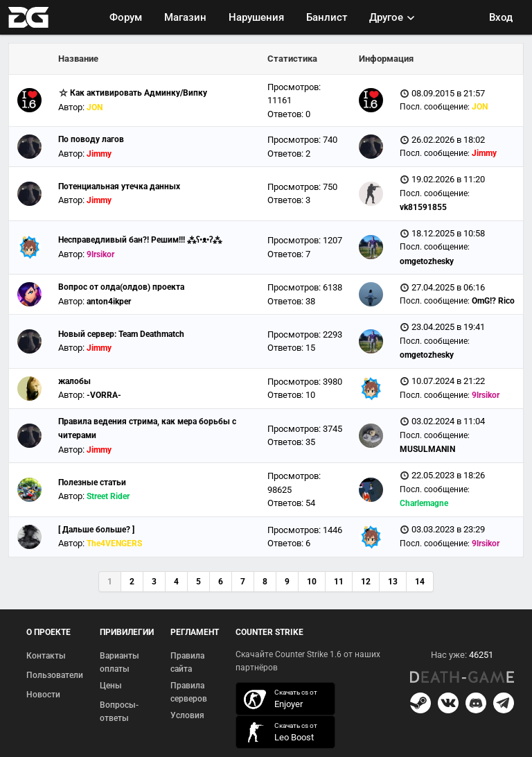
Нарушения (256, 17)
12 (366, 582)
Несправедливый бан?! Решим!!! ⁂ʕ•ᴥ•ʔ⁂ (140, 240)
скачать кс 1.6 (278, 732)
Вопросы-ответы (119, 712)
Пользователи (55, 675)
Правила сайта (187, 663)
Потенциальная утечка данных (119, 186)
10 (312, 582)
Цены (111, 686)
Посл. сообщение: (435, 107)
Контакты (46, 656)
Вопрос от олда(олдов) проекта (121, 287)
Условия (187, 715)
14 (420, 582)
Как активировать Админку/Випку (139, 93)
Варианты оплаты (119, 663)
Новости (43, 695)
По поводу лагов (91, 139)
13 (393, 582)
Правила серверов (189, 693)
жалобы (74, 381)
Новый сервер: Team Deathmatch (121, 334)
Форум (126, 17)
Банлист (327, 17)
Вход (501, 17)
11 (339, 582)
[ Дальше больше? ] (96, 530)
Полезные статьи (92, 482)
